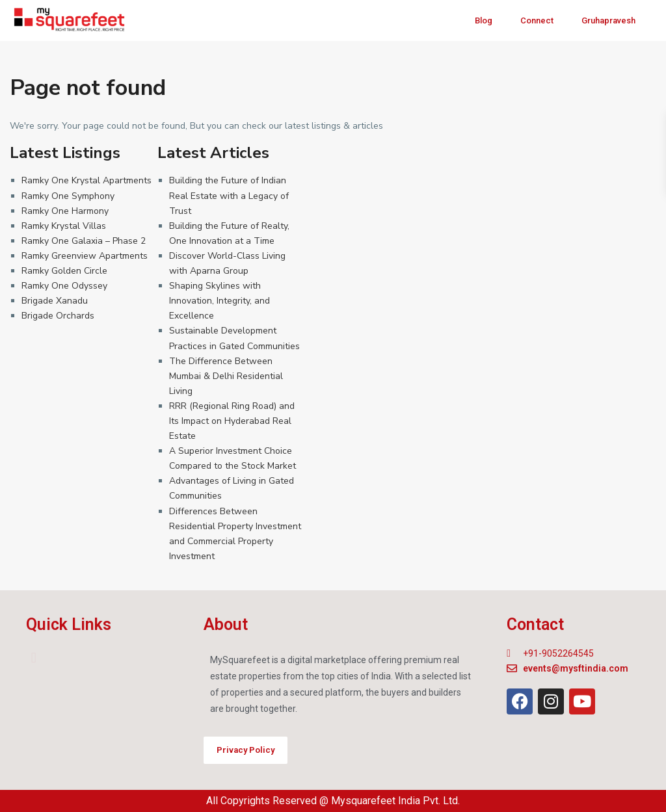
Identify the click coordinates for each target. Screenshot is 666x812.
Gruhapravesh (608, 20)
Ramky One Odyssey (64, 286)
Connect (537, 20)
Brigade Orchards (58, 316)
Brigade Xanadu (55, 301)
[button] (33, 658)
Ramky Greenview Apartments (85, 256)
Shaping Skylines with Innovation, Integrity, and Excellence (220, 301)
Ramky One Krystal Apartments (87, 180)
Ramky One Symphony (68, 196)
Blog (484, 20)
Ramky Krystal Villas (64, 226)
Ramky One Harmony (65, 211)
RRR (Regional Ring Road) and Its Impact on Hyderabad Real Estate (232, 421)
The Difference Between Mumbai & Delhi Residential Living (226, 376)
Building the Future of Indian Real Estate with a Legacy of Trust (229, 195)
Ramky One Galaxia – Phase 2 (84, 241)
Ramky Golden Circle (64, 271)
